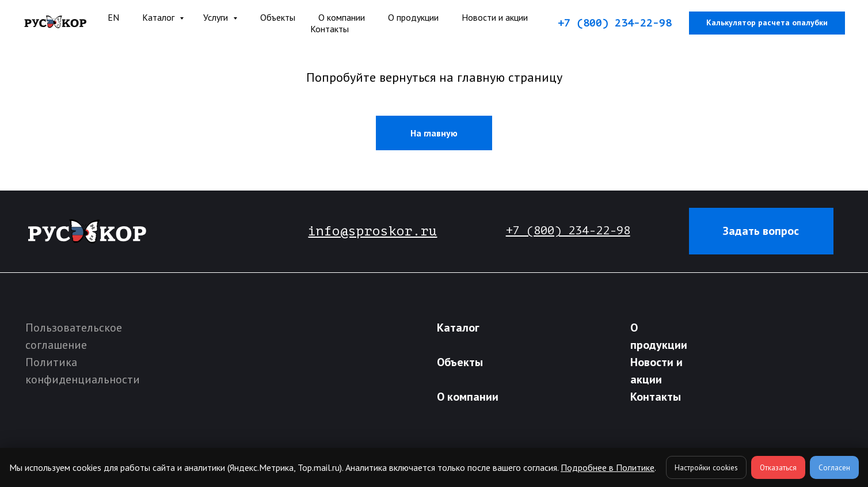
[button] (761, 231)
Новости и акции (495, 17)
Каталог (159, 17)
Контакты (330, 29)
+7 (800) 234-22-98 (615, 23)
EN (113, 17)
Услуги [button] (217, 17)
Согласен (834, 467)
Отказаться (778, 467)
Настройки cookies (706, 467)
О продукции (413, 17)
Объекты (278, 17)
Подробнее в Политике (608, 467)
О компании (468, 397)
